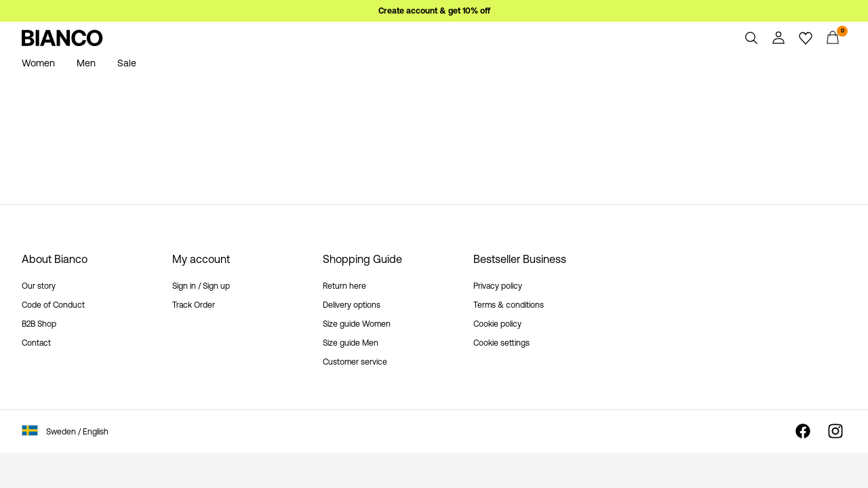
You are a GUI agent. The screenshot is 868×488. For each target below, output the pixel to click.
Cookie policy (497, 324)
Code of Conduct (53, 305)
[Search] (751, 38)
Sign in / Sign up (201, 286)
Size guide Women (357, 324)
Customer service (355, 362)
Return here (344, 286)
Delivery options (352, 305)
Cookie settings (501, 343)
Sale (127, 63)
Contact (36, 343)
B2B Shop (39, 324)
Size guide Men (351, 343)
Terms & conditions (509, 305)
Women (38, 63)
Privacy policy (498, 286)
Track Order (194, 305)
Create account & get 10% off (434, 11)
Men (86, 63)
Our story (39, 286)
